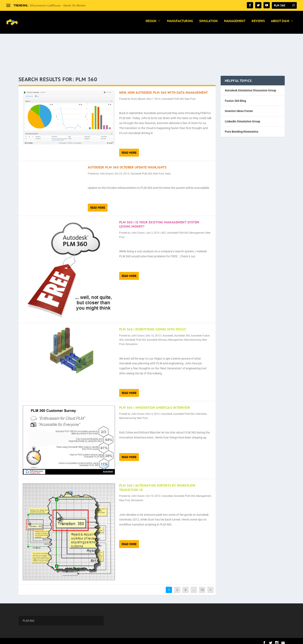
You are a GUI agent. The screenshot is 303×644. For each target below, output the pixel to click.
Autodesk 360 (182, 332)
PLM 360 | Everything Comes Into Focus (153, 325)
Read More (129, 149)
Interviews (201, 410)
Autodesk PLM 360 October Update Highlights (127, 163)
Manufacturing (180, 24)
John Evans (106, 170)
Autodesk (168, 332)
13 (202, 586)
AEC (164, 229)
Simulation (208, 24)
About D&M (280, 24)
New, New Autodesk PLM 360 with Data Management (164, 89)
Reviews (258, 24)
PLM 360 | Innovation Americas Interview (155, 404)
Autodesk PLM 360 (173, 95)
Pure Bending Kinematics (242, 128)
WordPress (78, 639)
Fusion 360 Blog (235, 97)
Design (151, 24)
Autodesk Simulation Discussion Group (250, 87)
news (168, 170)
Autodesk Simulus (157, 336)
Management (235, 24)
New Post (190, 95)
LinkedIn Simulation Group (242, 118)
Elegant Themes (44, 639)
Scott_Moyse (138, 95)
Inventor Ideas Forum (239, 107)
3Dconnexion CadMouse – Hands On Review (58, 5)
